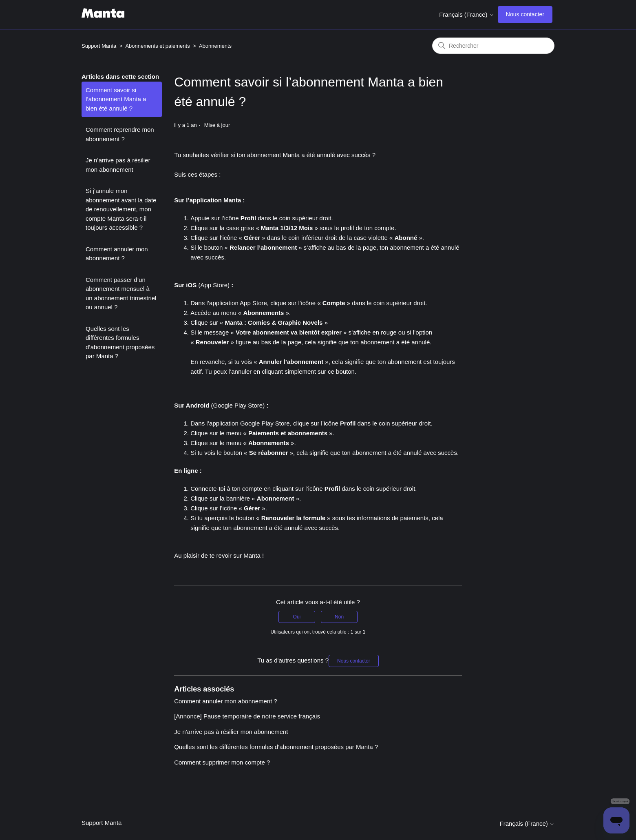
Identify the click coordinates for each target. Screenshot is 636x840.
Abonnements (215, 46)
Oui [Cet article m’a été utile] (297, 617)
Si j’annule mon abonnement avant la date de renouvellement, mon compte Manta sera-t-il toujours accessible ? (121, 209)
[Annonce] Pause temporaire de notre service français (247, 716)
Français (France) (467, 14)
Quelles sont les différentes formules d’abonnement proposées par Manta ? (120, 342)
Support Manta (99, 46)
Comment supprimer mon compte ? (222, 762)
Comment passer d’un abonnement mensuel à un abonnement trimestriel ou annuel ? (121, 294)
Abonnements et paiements (157, 46)
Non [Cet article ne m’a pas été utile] (339, 617)
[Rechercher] (493, 46)
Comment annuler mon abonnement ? (117, 254)
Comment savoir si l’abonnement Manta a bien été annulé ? (116, 99)
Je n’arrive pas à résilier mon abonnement (118, 165)
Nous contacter (525, 14)
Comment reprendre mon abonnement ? (120, 134)
